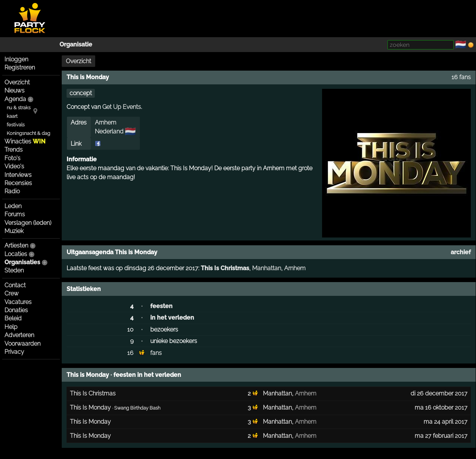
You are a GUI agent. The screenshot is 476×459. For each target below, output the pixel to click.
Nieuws (15, 90)
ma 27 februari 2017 (441, 436)
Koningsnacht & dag (28, 133)
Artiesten (16, 245)
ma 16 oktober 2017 (441, 408)
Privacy (14, 352)
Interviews (18, 175)
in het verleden (172, 318)
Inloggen (16, 59)
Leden (13, 206)
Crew (12, 293)
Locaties (16, 254)
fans (156, 353)
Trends (14, 150)
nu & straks (19, 108)
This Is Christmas (225, 268)
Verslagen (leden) (28, 223)
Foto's (12, 158)
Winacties (25, 141)
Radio (12, 191)
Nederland (109, 131)
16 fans (461, 77)
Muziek (14, 231)
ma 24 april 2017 (446, 422)
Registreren (20, 67)
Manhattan (267, 268)
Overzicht (17, 82)
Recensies (18, 183)
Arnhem (106, 122)
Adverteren (19, 335)
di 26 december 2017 (439, 393)
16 (130, 353)
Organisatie (76, 44)
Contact (15, 285)
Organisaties (22, 262)
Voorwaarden (22, 344)
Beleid (13, 318)
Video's (14, 166)
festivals (16, 125)
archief (461, 252)
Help (11, 327)
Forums (15, 214)
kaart (12, 116)
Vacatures (18, 302)
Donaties (16, 310)
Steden (14, 270)
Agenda (15, 99)
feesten (161, 306)
